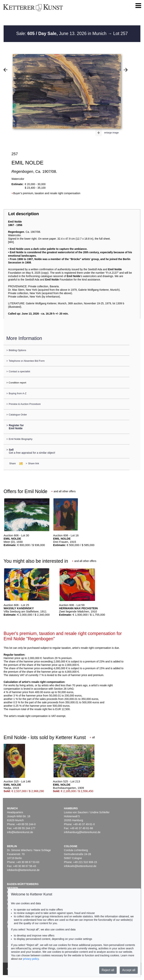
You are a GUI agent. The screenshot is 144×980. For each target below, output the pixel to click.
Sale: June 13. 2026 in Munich (62, 33)
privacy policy (31, 959)
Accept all (129, 970)
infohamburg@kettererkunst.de (82, 832)
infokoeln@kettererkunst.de (80, 866)
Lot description (24, 214)
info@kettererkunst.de (20, 832)
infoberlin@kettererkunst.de (23, 870)
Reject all (108, 970)
